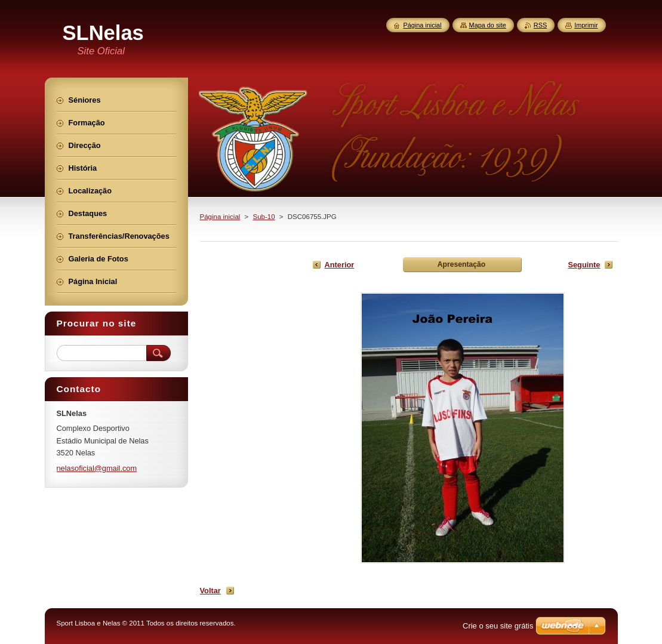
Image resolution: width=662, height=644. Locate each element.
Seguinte (584, 265)
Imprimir (586, 25)
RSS (540, 25)
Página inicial (220, 217)
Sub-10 (264, 217)
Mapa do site (488, 25)
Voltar (210, 591)
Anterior (340, 265)
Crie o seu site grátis (498, 626)
